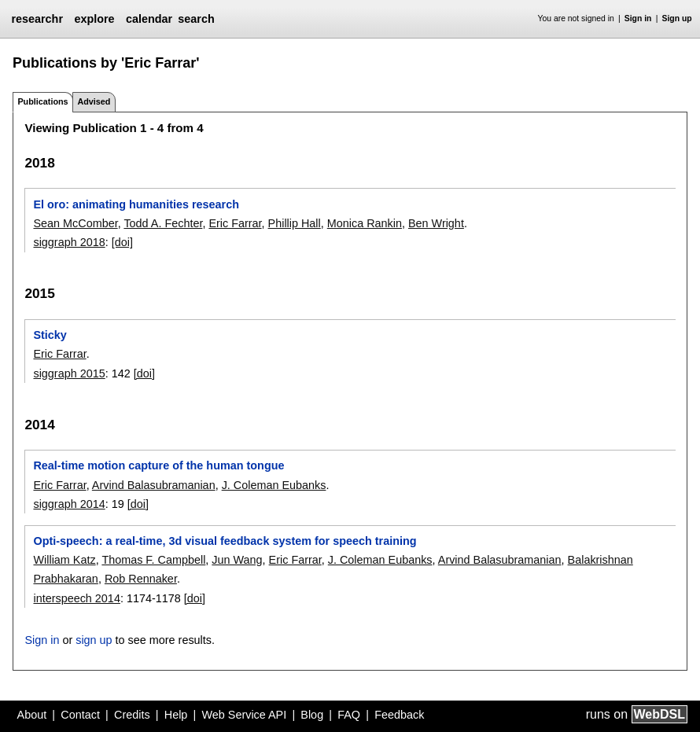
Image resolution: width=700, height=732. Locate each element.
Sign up (677, 18)
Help (176, 715)
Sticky (50, 335)
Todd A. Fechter (163, 223)
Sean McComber (75, 223)
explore (94, 19)
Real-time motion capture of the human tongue (158, 465)
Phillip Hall (295, 223)
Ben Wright (436, 223)
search (196, 19)
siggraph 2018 (69, 242)
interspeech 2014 (76, 598)
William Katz (64, 560)
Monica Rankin (365, 223)
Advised (94, 101)
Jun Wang (237, 560)
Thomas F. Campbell (153, 560)
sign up (94, 640)
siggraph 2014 (69, 504)
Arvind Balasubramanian (154, 485)
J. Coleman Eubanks (274, 485)
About (32, 715)
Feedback (399, 715)
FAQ (349, 715)
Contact (80, 715)
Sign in (638, 18)
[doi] (122, 242)
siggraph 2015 (69, 373)
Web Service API (244, 715)
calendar (149, 19)
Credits (132, 715)
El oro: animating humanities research (136, 204)
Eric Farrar (235, 223)
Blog (312, 715)
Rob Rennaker (141, 579)
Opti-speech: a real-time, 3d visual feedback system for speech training (225, 541)
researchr (37, 19)
